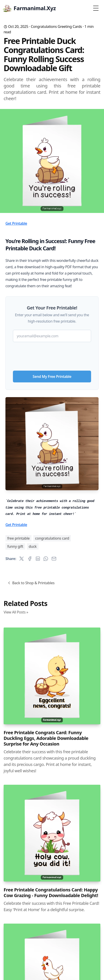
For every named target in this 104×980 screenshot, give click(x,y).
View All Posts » (16, 612)
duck (33, 546)
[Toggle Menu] (96, 8)
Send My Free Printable (52, 377)
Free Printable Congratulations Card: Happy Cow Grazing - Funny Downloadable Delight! (51, 893)
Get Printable (16, 223)
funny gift (15, 546)
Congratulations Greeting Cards (56, 27)
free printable (18, 538)
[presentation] (52, 355)
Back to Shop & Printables (31, 583)
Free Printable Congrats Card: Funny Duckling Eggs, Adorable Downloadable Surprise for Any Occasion (46, 738)
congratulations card (52, 538)
